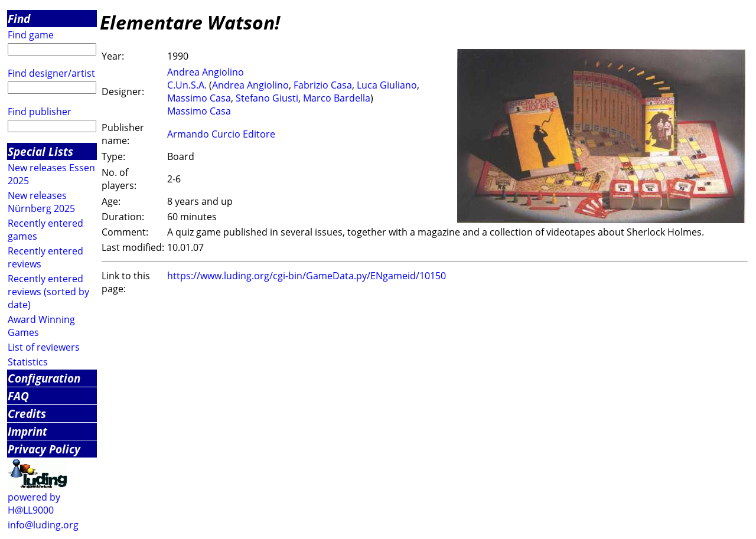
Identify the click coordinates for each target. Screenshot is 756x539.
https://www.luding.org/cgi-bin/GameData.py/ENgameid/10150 (307, 276)
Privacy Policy (44, 449)
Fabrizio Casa (323, 85)
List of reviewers (44, 347)
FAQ (18, 396)
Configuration (44, 378)
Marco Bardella (337, 98)
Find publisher (40, 112)
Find (19, 19)
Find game (31, 35)
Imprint (27, 431)
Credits (27, 414)
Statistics (28, 362)
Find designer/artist (51, 73)
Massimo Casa (199, 98)
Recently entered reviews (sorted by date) (48, 292)
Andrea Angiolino (206, 72)
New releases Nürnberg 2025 (41, 202)
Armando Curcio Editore (221, 134)
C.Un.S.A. (187, 85)
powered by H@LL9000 (34, 504)
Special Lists (40, 151)
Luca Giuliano (387, 85)
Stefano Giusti (267, 98)
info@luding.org (43, 525)
